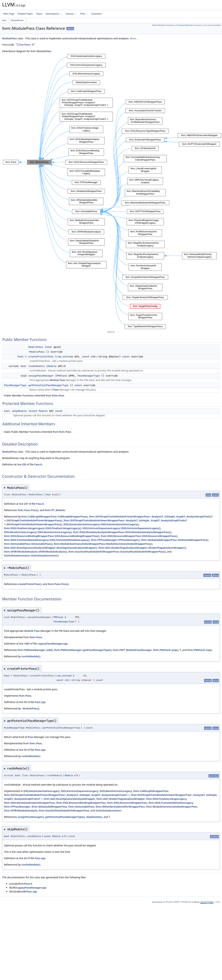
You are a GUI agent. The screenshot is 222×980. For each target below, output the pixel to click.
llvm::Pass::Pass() (28, 510)
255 (24, 464)
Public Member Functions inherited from (33, 395)
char (49, 347)
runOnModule (36, 366)
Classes (71, 14)
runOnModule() (31, 656)
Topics (39, 14)
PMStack (62, 376)
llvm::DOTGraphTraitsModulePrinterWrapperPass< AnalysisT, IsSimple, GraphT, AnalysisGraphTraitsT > (67, 795)
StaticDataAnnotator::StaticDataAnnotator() (31, 555)
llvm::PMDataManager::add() (35, 650)
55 (25, 750)
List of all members (213, 25)
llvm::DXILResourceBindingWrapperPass (81, 803)
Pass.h (38, 464)
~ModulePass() (30, 708)
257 (26, 504)
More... (134, 38)
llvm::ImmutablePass (81, 807)
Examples (96, 14)
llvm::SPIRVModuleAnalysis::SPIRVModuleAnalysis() (36, 552)
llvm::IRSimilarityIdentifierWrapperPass (120, 807)
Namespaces (54, 14)
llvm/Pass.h (25, 45)
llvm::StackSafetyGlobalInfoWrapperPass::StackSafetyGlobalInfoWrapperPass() (117, 552)
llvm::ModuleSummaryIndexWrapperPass (172, 807)
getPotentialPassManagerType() (65, 817)
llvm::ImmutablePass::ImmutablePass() (28, 544)
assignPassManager (41, 376)
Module (52, 366)
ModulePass (17, 20)
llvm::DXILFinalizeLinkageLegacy (166, 799)
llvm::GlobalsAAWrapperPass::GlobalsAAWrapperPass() (175, 540)
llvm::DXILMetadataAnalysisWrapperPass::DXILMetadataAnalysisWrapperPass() (122, 532)
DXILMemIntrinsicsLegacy (116, 791)
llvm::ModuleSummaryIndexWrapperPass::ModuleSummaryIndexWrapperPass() (103, 544)
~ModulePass (36, 352)
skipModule (19, 411)
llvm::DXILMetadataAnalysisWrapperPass (30, 803)
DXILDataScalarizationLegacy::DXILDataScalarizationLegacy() (101, 524)
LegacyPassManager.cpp (52, 644)
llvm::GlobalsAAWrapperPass (49, 807)
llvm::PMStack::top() (200, 650)
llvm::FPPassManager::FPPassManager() (115, 540)
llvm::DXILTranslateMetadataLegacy (171, 803)
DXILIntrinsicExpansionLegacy (80, 791)
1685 (27, 644)
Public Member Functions (163, 25)
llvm (4, 20)
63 (25, 858)
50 (25, 702)
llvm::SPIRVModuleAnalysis (21, 810)
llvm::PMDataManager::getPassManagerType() (83, 650)
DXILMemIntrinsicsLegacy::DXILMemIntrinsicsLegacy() (38, 532)
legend (111, 332)
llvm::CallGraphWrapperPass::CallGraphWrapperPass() (54, 516)
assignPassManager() (31, 817)
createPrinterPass (41, 357)
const (86, 357)
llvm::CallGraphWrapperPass (151, 791)
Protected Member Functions (189, 25)
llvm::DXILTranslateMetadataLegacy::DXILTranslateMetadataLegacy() (47, 540)
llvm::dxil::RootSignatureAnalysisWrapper (69, 799)
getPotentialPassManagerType (48, 385)
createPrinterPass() (29, 584)
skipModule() (94, 817)
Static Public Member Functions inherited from (37, 432)
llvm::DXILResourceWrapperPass (127, 803)
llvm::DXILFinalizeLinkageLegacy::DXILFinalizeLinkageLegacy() (43, 528)
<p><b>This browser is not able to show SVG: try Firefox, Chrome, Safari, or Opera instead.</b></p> (112, 192)
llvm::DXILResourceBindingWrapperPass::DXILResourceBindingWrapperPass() (52, 536)
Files (84, 14)
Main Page (9, 14)
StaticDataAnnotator (109, 810)
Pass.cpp (40, 702)
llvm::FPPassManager (17, 807)
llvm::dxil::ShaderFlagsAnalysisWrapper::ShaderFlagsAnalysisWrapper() (142, 548)
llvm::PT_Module (55, 510)
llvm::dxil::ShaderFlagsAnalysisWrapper (121, 799)
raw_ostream (65, 357)
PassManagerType (89, 376)
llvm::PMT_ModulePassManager (132, 650)
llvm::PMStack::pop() (166, 650)
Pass (21, 357)
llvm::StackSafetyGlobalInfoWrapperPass (64, 810)
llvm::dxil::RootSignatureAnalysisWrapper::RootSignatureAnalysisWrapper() (51, 548)
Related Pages (25, 14)
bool (23, 366)
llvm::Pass (58, 395)
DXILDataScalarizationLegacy (42, 791)
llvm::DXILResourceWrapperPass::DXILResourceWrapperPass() (139, 536)
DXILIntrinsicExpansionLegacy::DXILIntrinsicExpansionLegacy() (122, 528)
